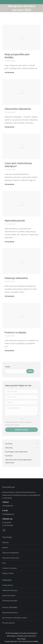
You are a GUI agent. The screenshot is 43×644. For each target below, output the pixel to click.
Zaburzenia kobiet (9, 595)
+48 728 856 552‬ (8, 506)
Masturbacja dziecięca (10, 613)
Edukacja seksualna (16, 278)
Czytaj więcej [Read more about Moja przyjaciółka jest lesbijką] (10, 72)
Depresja (6, 542)
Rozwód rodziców (8, 623)
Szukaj (8, 367)
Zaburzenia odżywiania (18, 109)
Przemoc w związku (15, 332)
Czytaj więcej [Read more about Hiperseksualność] (10, 242)
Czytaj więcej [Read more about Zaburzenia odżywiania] (10, 127)
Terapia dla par (8, 585)
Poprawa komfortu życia (11, 558)
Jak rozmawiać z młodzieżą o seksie (15, 618)
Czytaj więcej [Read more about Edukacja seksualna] (10, 296)
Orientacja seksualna (10, 601)
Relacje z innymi (8, 573)
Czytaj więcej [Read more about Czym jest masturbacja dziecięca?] (10, 184)
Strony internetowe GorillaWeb (28, 641)
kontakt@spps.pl (8, 514)
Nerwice (5, 547)
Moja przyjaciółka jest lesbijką (17, 56)
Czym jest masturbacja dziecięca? (18, 165)
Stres (4, 563)
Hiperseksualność (15, 221)
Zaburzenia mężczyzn (10, 590)
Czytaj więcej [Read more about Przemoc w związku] (10, 351)
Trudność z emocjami (10, 568)
